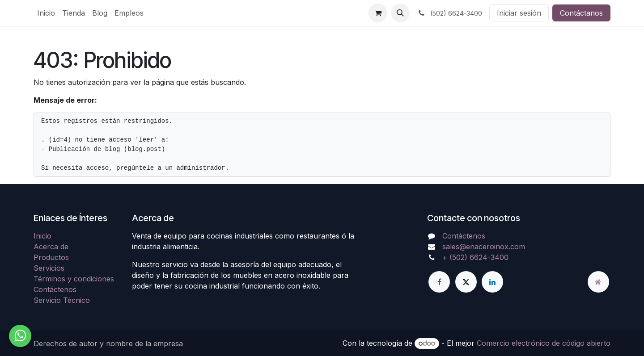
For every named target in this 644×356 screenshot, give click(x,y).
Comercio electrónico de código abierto (544, 343)
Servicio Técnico (62, 300)
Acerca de (51, 247)
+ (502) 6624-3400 (475, 257)
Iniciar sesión (519, 13)
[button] (400, 13)
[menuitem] (46, 13)
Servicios (49, 268)
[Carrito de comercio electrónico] (378, 13)
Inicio (42, 236)
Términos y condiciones (74, 279)
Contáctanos (581, 13)
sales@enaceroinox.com (484, 247)
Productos (51, 257)
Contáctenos (55, 289)
